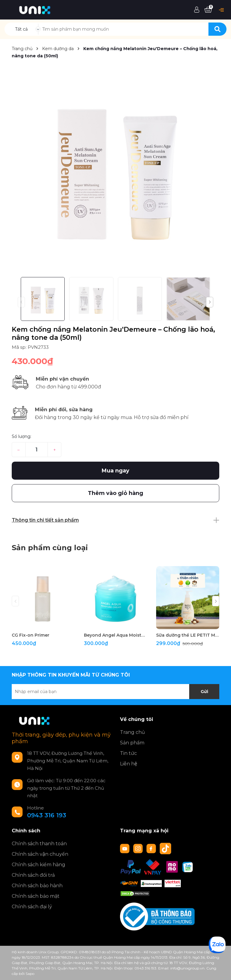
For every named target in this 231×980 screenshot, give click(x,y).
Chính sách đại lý (32, 907)
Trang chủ (132, 732)
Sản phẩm (132, 743)
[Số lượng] (37, 450)
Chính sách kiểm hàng (38, 865)
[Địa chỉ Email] (115, 692)
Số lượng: (22, 436)
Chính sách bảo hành (37, 886)
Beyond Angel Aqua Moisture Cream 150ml (115, 635)
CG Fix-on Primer (31, 635)
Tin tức (128, 753)
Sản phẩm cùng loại (50, 548)
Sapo (30, 974)
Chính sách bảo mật (36, 896)
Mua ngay (115, 471)
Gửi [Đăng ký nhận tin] (204, 692)
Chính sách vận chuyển (40, 854)
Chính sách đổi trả (33, 875)
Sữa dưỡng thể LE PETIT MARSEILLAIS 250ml (188, 635)
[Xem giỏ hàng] (208, 10)
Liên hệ (129, 764)
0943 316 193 (47, 815)
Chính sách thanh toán (39, 844)
